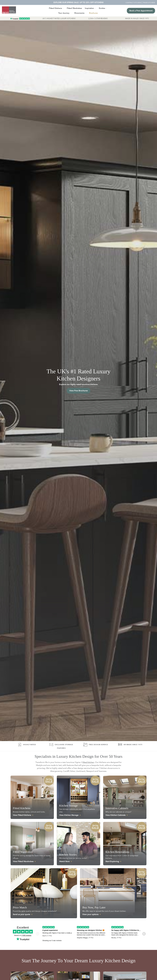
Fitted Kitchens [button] (55, 8)
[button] (93, 13)
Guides (102, 8)
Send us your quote (22, 914)
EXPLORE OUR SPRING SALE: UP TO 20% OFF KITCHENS (78, 2)
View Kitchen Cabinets (115, 815)
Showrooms (79, 13)
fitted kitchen (88, 762)
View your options (90, 914)
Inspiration (89, 8)
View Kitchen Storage (69, 815)
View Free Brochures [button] (78, 391)
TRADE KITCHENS (149, 2)
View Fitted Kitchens (22, 815)
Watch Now (64, 861)
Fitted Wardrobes (74, 8)
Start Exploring (112, 861)
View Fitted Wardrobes (23, 861)
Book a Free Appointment (141, 11)
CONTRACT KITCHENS (133, 2)
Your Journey (64, 13)
